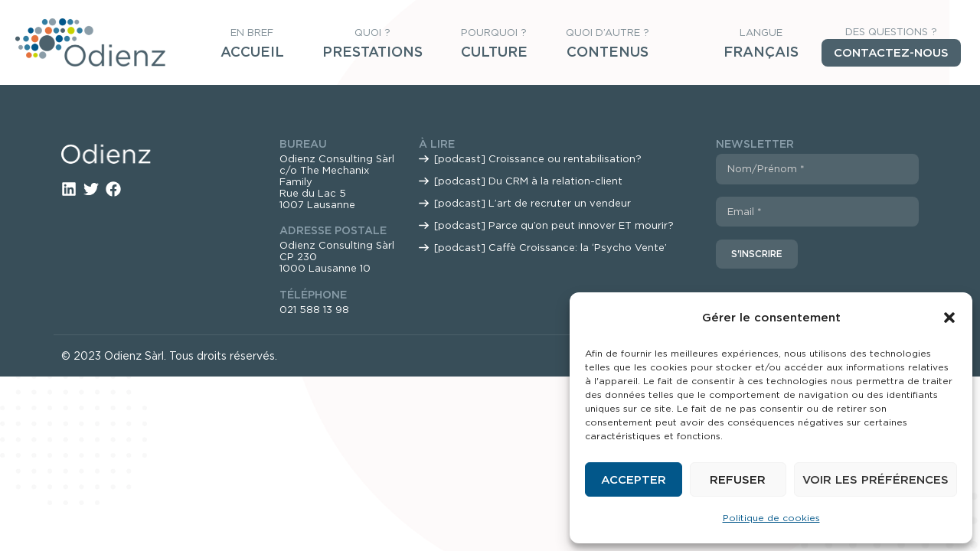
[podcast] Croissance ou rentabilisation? (538, 159)
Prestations (372, 52)
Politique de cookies (771, 518)
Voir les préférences (875, 480)
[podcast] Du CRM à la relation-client (528, 181)
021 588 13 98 (314, 310)
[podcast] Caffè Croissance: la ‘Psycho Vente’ (550, 248)
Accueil (252, 52)
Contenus (608, 52)
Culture (494, 52)
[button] (949, 318)
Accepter (634, 480)
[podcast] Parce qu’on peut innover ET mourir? (554, 225)
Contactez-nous (891, 53)
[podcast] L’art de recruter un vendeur (532, 203)
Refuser (738, 480)
